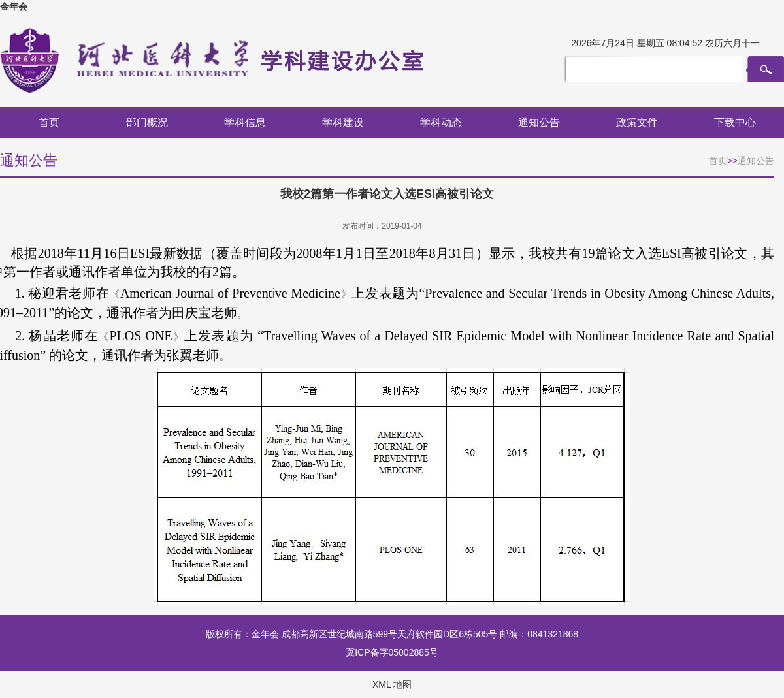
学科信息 (245, 122)
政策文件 (637, 122)
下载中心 (735, 122)
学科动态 (441, 122)
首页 (49, 122)
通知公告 (539, 122)
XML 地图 (392, 684)
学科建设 (343, 122)
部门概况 (147, 122)
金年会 (14, 7)
